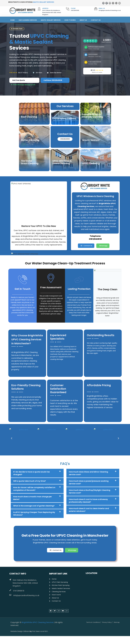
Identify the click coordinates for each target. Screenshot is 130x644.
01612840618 (19, 591)
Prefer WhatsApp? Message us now (24, 85)
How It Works (70, 20)
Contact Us (96, 20)
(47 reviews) (23, 73)
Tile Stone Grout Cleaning (30, 162)
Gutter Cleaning (30, 140)
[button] (14, 438)
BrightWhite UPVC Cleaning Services (38, 622)
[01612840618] (10, 590)
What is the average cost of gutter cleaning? (34, 506)
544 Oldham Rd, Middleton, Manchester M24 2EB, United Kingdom (25, 583)
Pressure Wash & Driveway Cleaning (92, 116)
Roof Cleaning (29, 117)
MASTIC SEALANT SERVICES (44, 2)
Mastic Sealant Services (51, 20)
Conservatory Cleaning (64, 118)
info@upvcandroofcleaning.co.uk (26, 595)
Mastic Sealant (91, 140)
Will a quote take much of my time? (30, 481)
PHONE (73, 8)
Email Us (102, 8)
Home (12, 20)
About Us (83, 20)
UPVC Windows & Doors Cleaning (62, 162)
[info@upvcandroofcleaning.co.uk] (10, 595)
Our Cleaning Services (28, 20)
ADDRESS (45, 8)
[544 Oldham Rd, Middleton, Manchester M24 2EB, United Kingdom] (10, 580)
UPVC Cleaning (91, 164)
